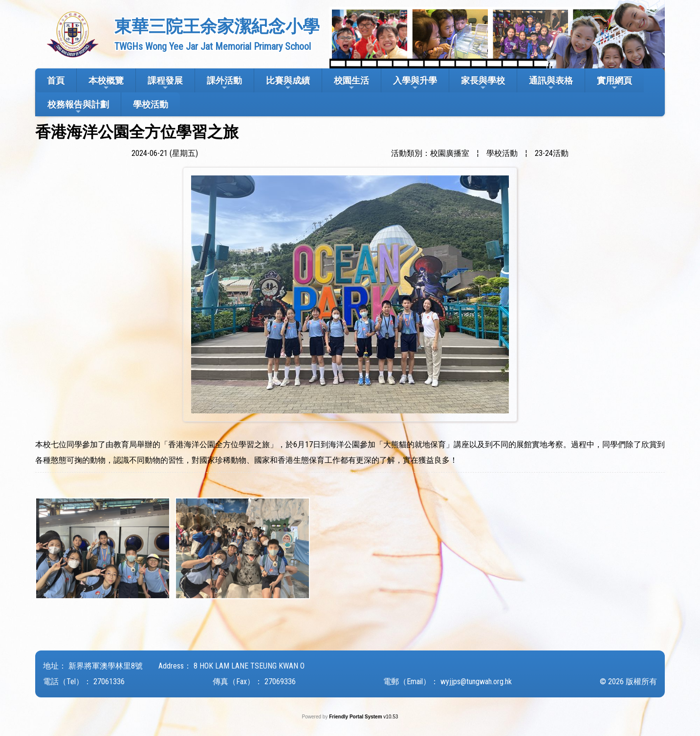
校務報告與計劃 (78, 107)
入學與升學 (415, 83)
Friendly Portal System (356, 717)
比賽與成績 (288, 83)
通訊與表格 (551, 83)
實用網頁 (614, 83)
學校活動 (151, 104)
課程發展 (165, 83)
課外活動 (224, 83)
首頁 (56, 80)
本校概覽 (106, 83)
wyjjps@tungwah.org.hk (476, 682)
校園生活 (351, 83)
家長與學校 (483, 83)
